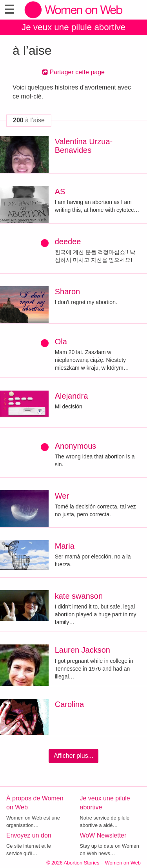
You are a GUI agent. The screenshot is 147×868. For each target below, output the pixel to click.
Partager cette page (73, 72)
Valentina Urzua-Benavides (84, 146)
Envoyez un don (29, 835)
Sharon (68, 292)
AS (60, 191)
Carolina (69, 704)
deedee (68, 242)
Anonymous (76, 446)
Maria (65, 546)
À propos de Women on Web (35, 803)
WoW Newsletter (103, 835)
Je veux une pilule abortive (73, 27)
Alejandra (72, 396)
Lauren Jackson (83, 650)
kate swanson (79, 596)
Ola (61, 342)
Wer (62, 496)
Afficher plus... (73, 756)
